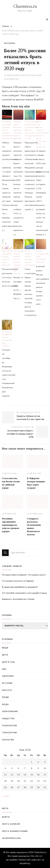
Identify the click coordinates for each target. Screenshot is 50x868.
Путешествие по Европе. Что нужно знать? (24, 575)
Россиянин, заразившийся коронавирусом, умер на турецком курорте (11, 525)
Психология (9, 726)
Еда (4, 669)
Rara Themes (19, 860)
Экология (8, 740)
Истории (7, 683)
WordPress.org (12, 838)
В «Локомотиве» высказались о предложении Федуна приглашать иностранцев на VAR (30, 130)
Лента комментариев (15, 831)
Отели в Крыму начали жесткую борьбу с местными (30, 258)
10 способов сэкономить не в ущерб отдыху (24, 593)
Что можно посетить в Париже (18, 581)
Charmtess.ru (25, 6)
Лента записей (11, 824)
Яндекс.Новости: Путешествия (27, 75)
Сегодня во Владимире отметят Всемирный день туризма (7, 339)
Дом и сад (8, 662)
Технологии (9, 733)
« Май (5, 796)
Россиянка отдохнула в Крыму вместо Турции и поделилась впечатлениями (7, 130)
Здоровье (8, 676)
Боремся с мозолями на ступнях (18, 599)
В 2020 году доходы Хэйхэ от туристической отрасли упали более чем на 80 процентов (41, 134)
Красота (7, 690)
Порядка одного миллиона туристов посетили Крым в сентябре (18, 130)
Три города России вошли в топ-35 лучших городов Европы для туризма (18, 262)
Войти (6, 817)
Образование (10, 711)
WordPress (25, 863)
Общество (8, 719)
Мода (5, 704)
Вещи (5, 648)
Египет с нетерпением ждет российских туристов (41, 257)
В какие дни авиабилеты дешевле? (20, 587)
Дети (5, 655)
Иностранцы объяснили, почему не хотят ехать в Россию (7, 258)
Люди (5, 697)
